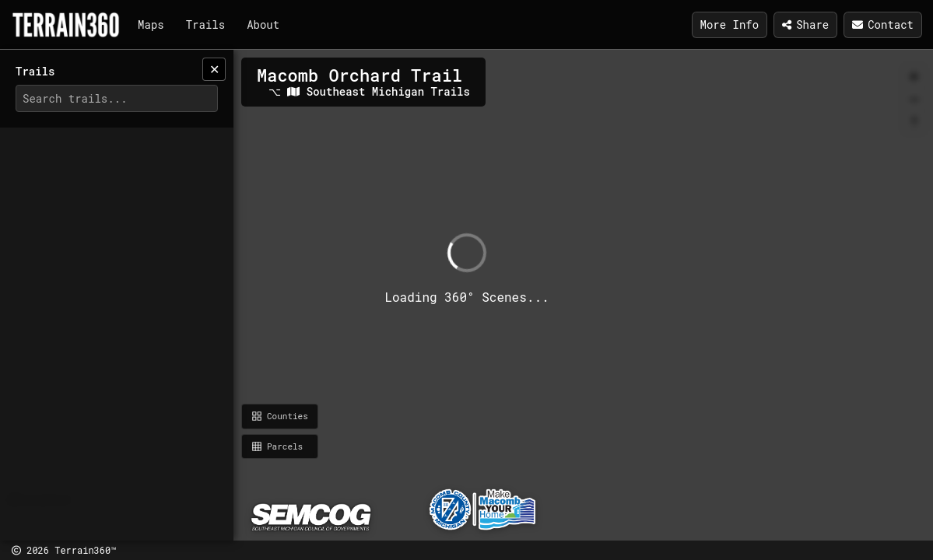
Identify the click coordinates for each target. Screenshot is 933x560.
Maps (151, 24)
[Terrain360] (66, 25)
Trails (205, 24)
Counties (280, 416)
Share (805, 24)
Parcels (277, 446)
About (263, 24)
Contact (883, 24)
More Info (730, 24)
